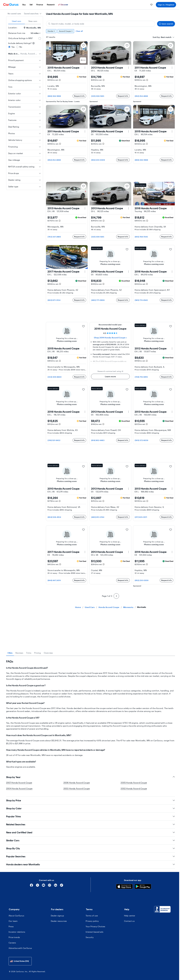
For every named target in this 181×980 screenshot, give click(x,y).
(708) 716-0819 (141, 377)
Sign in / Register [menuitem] (166, 5)
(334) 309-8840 (55, 377)
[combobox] (33, 14)
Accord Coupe (66, 31)
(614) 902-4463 (98, 440)
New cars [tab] (33, 21)
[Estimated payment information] (60, 80)
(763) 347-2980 (54, 237)
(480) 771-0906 (98, 300)
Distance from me (17, 33)
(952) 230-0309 (98, 160)
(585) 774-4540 (141, 300)
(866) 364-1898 (54, 96)
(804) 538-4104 (54, 566)
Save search (166, 24)
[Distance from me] (34, 33)
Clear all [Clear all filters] (79, 31)
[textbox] (166, 37)
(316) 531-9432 (54, 440)
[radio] (9, 47)
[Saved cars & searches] (151, 5)
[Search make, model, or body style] (101, 24)
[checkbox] (40, 38)
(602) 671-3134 (54, 300)
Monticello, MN (32, 28)
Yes (13, 47)
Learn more (110, 376)
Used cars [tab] (17, 21)
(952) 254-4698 (141, 96)
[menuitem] (24, 5)
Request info (79, 96)
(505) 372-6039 (141, 440)
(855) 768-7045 (141, 237)
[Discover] (63, 5)
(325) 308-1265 (98, 96)
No (21, 47)
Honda (51, 31)
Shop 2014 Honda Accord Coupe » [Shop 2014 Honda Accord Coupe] (110, 338)
